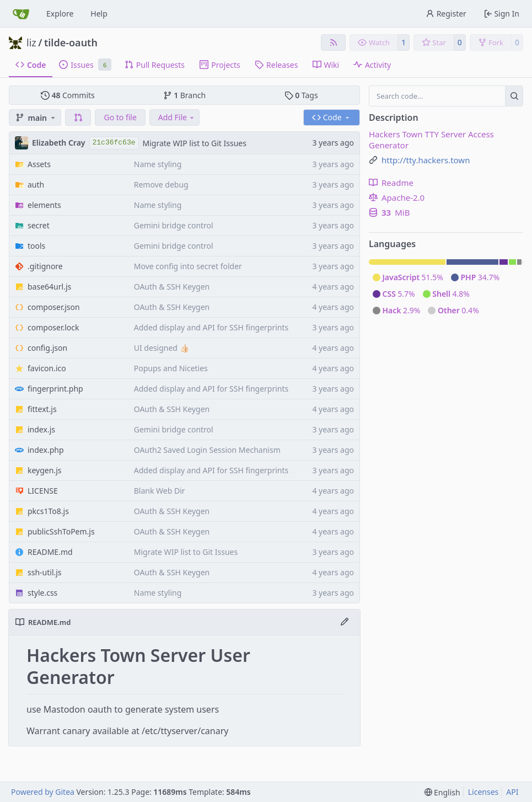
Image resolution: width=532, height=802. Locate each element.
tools (36, 246)
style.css (42, 593)
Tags (301, 95)
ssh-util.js (45, 572)
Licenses (483, 792)
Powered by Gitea (43, 792)
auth (36, 185)
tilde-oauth (71, 42)
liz (31, 42)
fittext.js (42, 409)
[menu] (442, 792)
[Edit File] (345, 622)
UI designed (157, 348)
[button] (78, 117)
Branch (185, 95)
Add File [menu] (177, 117)
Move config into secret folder (188, 266)
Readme (391, 183)
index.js (41, 429)
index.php (46, 450)
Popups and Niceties (171, 368)
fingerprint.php (55, 389)
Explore (60, 14)
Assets (39, 164)
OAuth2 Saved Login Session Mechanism (207, 450)
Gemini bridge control (174, 225)
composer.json (54, 307)
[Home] (21, 14)
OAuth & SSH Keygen (172, 287)
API (512, 792)
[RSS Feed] (334, 42)
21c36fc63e (114, 143)
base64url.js (49, 287)
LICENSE (43, 491)
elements (44, 205)
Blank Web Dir (160, 491)
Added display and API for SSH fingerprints (211, 327)
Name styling (158, 164)
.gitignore (45, 266)
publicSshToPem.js (61, 531)
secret (39, 225)
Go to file (120, 117)
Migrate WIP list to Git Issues (195, 143)
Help (99, 14)
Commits (68, 95)
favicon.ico (47, 368)
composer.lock (53, 327)
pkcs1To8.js (48, 511)
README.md (50, 552)
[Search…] (514, 96)
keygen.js (44, 470)
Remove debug (161, 185)
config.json (47, 348)
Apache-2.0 (397, 197)
